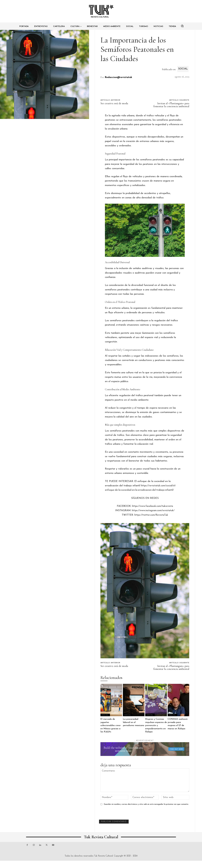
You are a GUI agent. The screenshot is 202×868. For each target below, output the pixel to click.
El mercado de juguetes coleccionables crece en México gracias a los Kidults (110, 725)
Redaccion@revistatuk (118, 77)
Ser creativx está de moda (114, 103)
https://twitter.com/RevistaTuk (151, 515)
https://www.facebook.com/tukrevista (152, 506)
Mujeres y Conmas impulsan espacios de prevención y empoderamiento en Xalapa (156, 725)
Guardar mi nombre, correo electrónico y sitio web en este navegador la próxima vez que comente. (146, 804)
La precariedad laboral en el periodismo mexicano (134, 722)
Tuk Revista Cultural (103, 856)
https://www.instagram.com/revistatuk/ (153, 511)
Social (183, 69)
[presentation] (120, 814)
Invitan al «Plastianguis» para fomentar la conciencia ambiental (171, 105)
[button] (182, 26)
